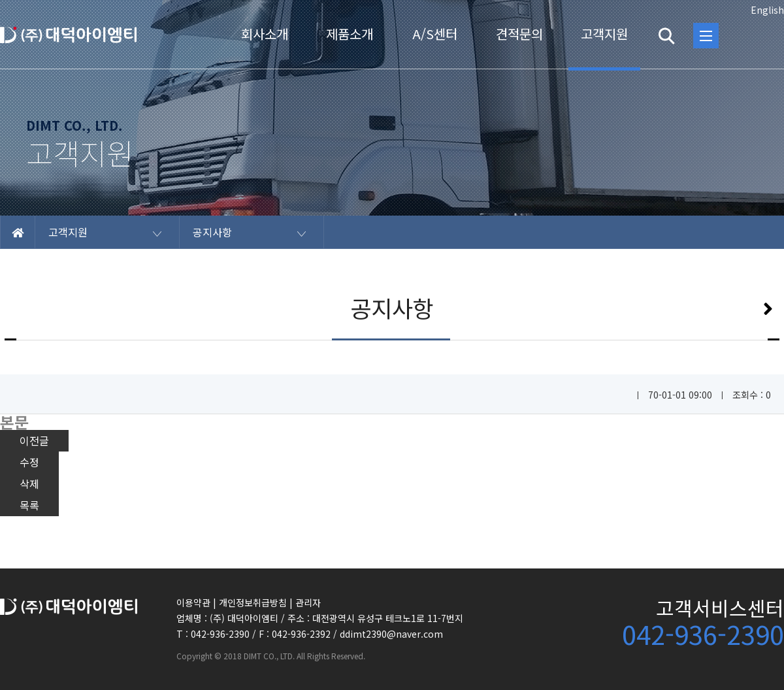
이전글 (34, 440)
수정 (29, 462)
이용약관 (193, 602)
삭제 (29, 484)
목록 (29, 505)
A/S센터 (435, 34)
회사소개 (265, 34)
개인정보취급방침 (253, 602)
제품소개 (350, 34)
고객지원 (604, 34)
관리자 (308, 602)
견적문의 (519, 34)
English (767, 10)
